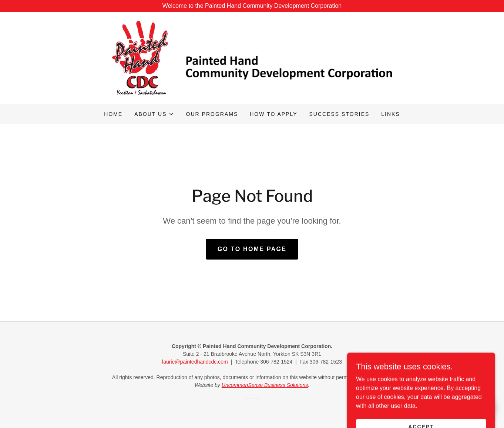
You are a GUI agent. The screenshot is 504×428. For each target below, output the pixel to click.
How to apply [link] (273, 114)
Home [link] (113, 114)
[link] (252, 57)
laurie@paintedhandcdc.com (195, 362)
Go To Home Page (252, 249)
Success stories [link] (340, 114)
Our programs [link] (212, 114)
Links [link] (390, 114)
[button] (154, 114)
